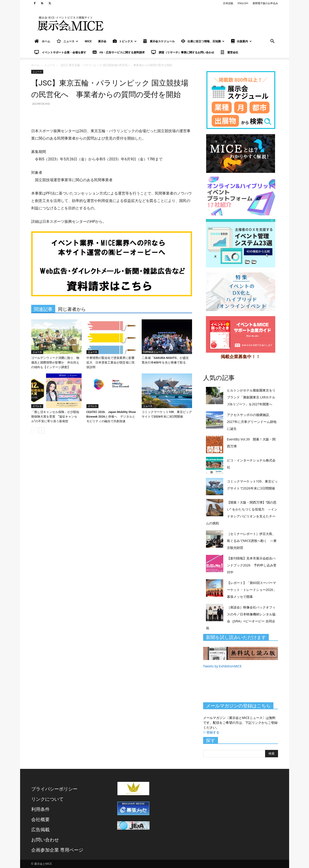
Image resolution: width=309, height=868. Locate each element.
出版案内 (241, 41)
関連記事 (43, 309)
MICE (88, 41)
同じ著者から (72, 309)
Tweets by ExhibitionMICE (222, 666)
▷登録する (211, 732)
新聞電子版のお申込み (265, 3)
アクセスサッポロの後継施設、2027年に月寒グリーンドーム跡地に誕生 (252, 422)
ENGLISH (243, 3)
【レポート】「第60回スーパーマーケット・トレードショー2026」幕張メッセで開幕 (252, 590)
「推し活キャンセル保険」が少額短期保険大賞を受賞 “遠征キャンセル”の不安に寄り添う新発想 (55, 417)
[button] (272, 42)
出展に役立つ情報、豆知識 (203, 41)
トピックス (125, 41)
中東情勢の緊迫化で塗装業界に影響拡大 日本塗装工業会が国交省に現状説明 (110, 362)
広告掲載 (40, 830)
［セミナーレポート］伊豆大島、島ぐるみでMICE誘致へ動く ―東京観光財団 (252, 541)
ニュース (67, 41)
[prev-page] (34, 430)
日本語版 (228, 3)
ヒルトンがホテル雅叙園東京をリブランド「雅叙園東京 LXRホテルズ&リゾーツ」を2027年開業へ (251, 397)
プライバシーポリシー (54, 789)
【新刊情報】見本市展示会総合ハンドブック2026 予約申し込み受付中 (252, 565)
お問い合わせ (45, 840)
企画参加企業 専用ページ (57, 850)
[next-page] (41, 430)
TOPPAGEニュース (153, 352)
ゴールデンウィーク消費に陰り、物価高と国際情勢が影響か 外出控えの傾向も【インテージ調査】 (55, 362)
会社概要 (40, 819)
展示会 (102, 41)
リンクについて (47, 799)
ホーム (35, 65)
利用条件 (40, 809)
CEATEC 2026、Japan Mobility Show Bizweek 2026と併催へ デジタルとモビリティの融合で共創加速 (111, 417)
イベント (37, 406)
